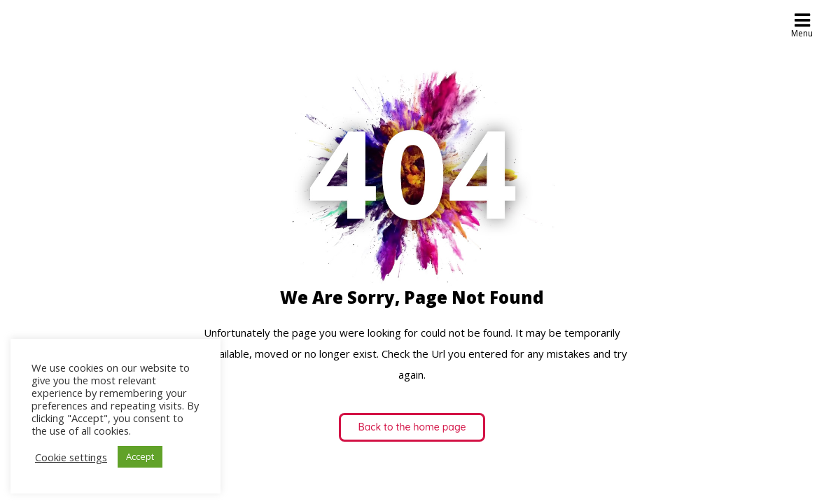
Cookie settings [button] (71, 457)
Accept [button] (140, 456)
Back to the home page (412, 427)
